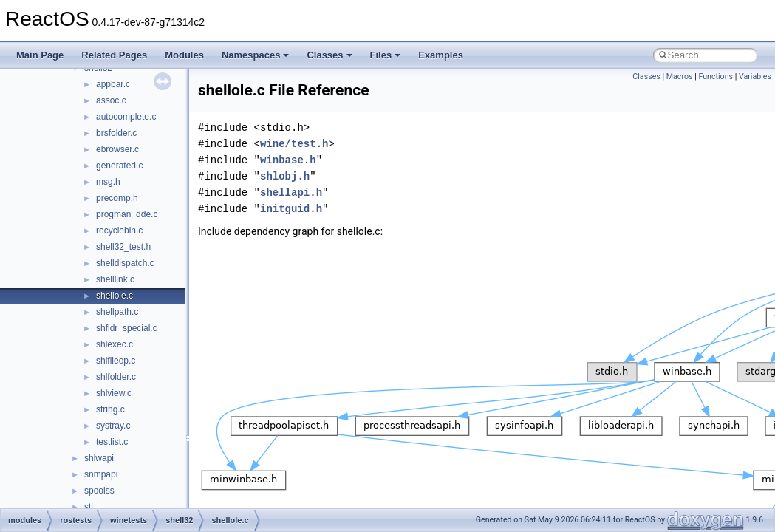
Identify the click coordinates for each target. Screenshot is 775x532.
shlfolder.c (116, 377)
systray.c (113, 426)
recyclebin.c (119, 231)
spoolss (99, 491)
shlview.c (114, 393)
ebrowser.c (117, 149)
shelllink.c (115, 279)
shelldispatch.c (125, 263)
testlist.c (112, 442)
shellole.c (115, 296)
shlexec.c (115, 344)
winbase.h (288, 160)
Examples (441, 55)
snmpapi (101, 474)
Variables (755, 76)
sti (89, 507)
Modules (184, 55)
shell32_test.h (123, 247)
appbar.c (113, 84)
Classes (329, 55)
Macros (680, 76)
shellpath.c (117, 312)
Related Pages (114, 55)
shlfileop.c (116, 361)
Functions (716, 76)
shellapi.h (291, 192)
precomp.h (117, 198)
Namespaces (256, 55)
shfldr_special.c (127, 328)
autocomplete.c (126, 117)
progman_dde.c (127, 214)
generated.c (119, 166)
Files (386, 55)
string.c (110, 409)
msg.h (108, 182)
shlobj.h (285, 176)
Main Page (40, 55)
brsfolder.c (116, 133)
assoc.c (111, 100)
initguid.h (291, 209)
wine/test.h (294, 144)
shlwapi (99, 458)
